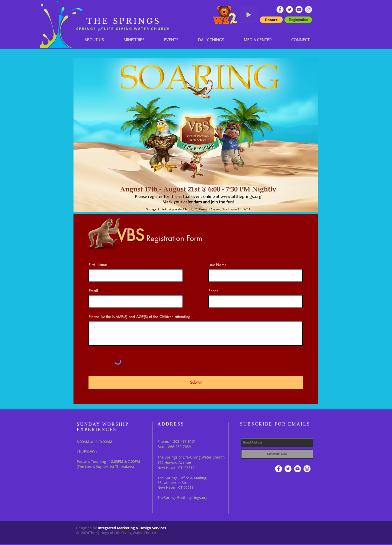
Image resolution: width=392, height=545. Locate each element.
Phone (213, 291)
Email (93, 291)
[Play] (249, 15)
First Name (98, 265)
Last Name (217, 265)
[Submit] (196, 383)
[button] (134, 40)
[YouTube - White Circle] (299, 9)
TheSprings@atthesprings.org (182, 498)
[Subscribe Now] (277, 454)
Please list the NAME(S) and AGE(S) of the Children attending (140, 317)
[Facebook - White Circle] (280, 9)
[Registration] (298, 20)
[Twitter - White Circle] (289, 9)
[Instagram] (308, 9)
